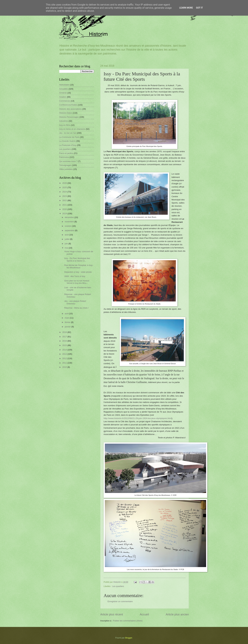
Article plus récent (112, 614)
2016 (65, 341)
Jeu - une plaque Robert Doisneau (75, 302)
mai (67, 248)
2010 (65, 367)
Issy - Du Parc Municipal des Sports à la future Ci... (77, 259)
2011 (65, 363)
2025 (65, 187)
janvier (68, 327)
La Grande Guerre (67, 141)
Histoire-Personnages (69, 117)
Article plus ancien (177, 614)
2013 (65, 354)
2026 (65, 183)
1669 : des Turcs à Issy (75, 276)
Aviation (63, 97)
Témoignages (65, 165)
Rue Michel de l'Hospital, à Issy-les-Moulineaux (79, 266)
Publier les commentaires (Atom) (128, 621)
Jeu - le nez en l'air (68, 133)
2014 (65, 350)
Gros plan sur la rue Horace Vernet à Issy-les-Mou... (77, 282)
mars (67, 318)
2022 (65, 200)
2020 (65, 209)
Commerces (65, 101)
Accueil (144, 614)
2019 (65, 214)
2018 (65, 332)
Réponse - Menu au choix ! (76, 308)
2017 (65, 337)
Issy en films (65, 125)
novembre (70, 222)
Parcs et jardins (66, 153)
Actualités (64, 89)
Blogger (129, 638)
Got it (199, 8)
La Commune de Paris (69, 137)
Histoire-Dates (66, 113)
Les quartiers (118, 586)
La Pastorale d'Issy (68, 145)
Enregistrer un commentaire (120, 601)
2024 (65, 192)
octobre (68, 226)
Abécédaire (64, 85)
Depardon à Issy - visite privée (78, 272)
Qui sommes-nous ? (68, 161)
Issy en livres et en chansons (72, 129)
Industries (64, 121)
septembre (70, 230)
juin (67, 244)
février (68, 322)
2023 (65, 196)
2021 (65, 205)
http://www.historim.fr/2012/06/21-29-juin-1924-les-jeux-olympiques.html (138, 418)
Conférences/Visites (68, 105)
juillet (67, 239)
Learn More (186, 8)
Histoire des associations (70, 109)
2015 (65, 345)
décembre (70, 217)
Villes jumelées (66, 169)
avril (67, 314)
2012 (65, 358)
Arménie (63, 93)
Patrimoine (64, 157)
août (67, 235)
